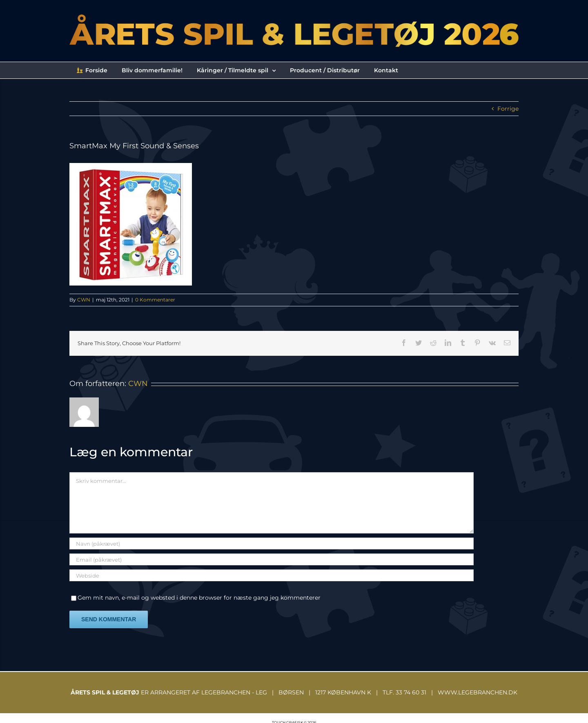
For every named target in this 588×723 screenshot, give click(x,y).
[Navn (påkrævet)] (272, 543)
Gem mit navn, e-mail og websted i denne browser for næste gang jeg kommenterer (199, 598)
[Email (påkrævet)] (272, 559)
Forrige (508, 109)
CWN (84, 300)
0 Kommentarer (155, 300)
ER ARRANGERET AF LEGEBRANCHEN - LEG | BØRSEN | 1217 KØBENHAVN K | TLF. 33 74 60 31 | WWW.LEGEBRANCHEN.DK (294, 692)
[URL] (272, 575)
